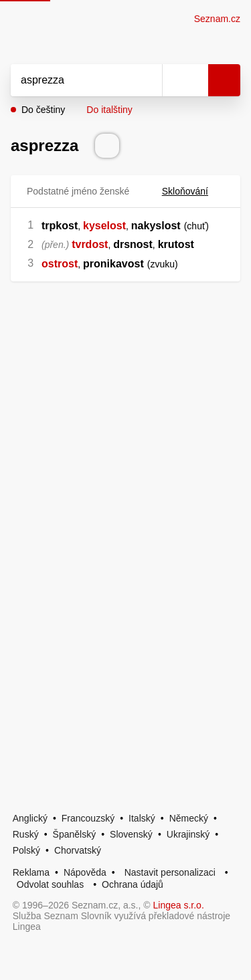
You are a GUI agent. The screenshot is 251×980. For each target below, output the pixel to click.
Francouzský (88, 818)
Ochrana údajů (133, 884)
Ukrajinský (188, 834)
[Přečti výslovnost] (107, 146)
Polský (26, 850)
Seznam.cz (217, 19)
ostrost (60, 264)
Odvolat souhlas (50, 884)
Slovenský (131, 834)
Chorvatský (78, 850)
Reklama (31, 872)
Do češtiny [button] (43, 110)
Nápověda (85, 872)
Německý (189, 818)
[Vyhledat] (72, 80)
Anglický (30, 818)
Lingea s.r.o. (179, 905)
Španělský (75, 834)
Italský (142, 818)
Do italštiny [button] (109, 110)
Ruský (26, 834)
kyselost (104, 226)
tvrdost (90, 244)
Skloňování (193, 191)
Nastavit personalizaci (170, 872)
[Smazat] (147, 80)
